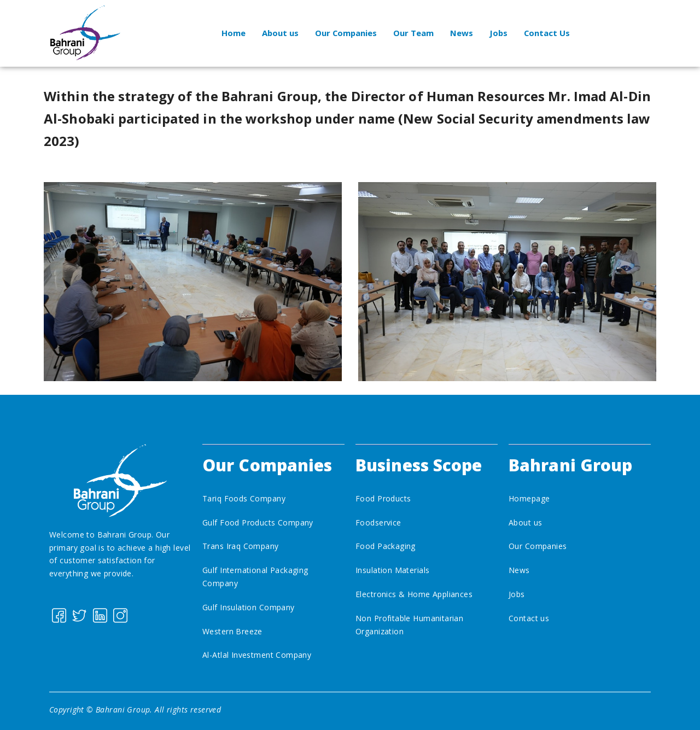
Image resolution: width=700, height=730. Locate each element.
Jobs (499, 33)
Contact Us (548, 33)
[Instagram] (119, 615)
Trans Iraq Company (241, 546)
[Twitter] (78, 615)
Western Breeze (232, 631)
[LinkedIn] (99, 615)
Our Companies (346, 33)
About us (279, 33)
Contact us (529, 618)
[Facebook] (58, 615)
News (462, 33)
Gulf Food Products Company (258, 522)
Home (232, 33)
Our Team (414, 33)
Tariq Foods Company (244, 498)
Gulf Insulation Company (249, 607)
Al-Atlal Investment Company (257, 655)
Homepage (529, 498)
